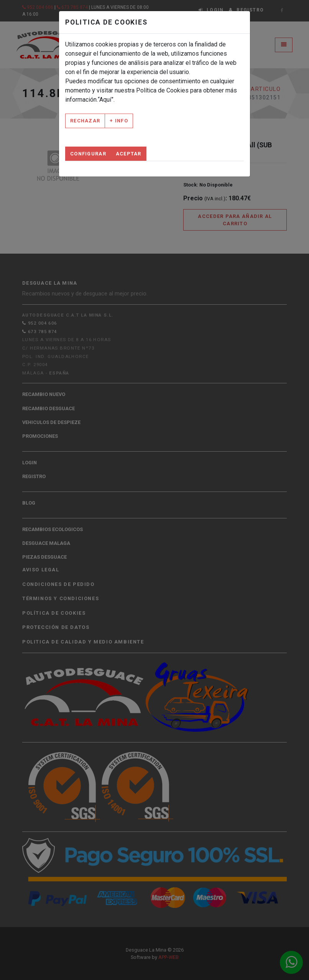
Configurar (88, 154)
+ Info (119, 121)
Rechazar (85, 121)
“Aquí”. (106, 100)
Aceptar (129, 154)
